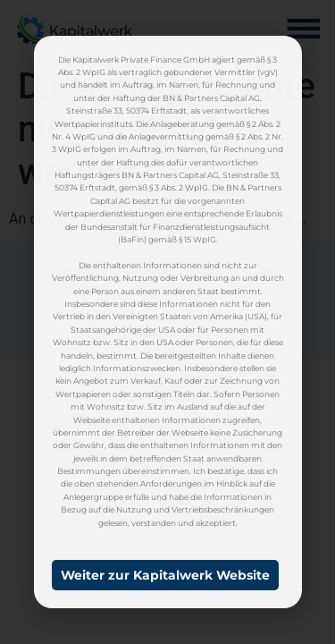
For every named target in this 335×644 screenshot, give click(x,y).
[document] (167, 322)
